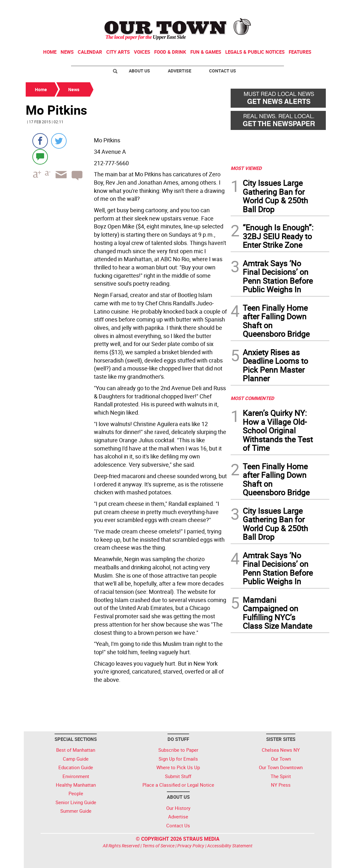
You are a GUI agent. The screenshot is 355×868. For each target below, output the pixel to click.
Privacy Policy (191, 846)
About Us (139, 71)
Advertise (180, 71)
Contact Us (223, 71)
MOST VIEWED (246, 168)
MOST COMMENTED (252, 398)
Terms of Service (158, 846)
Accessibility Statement (230, 846)
